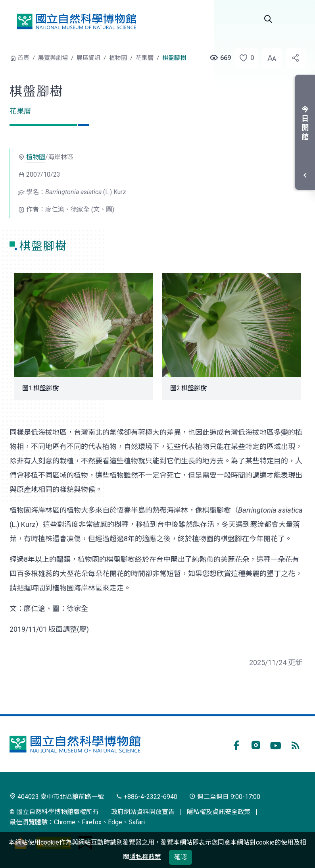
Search (268, 19)
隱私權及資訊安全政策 (219, 812)
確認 (181, 857)
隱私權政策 (145, 857)
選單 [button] (296, 19)
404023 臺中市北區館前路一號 (57, 797)
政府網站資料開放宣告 (143, 812)
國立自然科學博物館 (77, 22)
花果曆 (145, 58)
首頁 (23, 58)
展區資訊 (88, 58)
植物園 (118, 58)
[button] (244, 58)
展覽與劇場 (53, 58)
